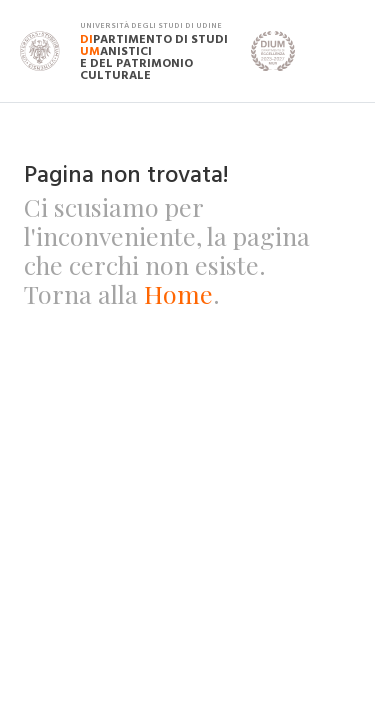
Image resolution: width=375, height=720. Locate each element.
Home (178, 293)
